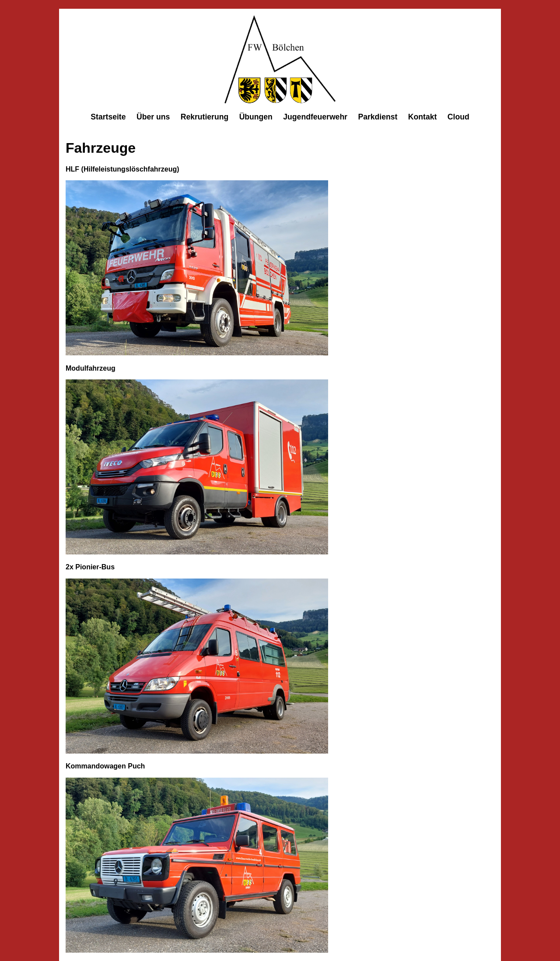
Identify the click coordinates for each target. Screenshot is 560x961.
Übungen (256, 117)
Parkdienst (378, 117)
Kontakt (423, 117)
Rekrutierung (205, 117)
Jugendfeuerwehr (315, 117)
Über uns (153, 117)
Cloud (458, 117)
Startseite (108, 117)
